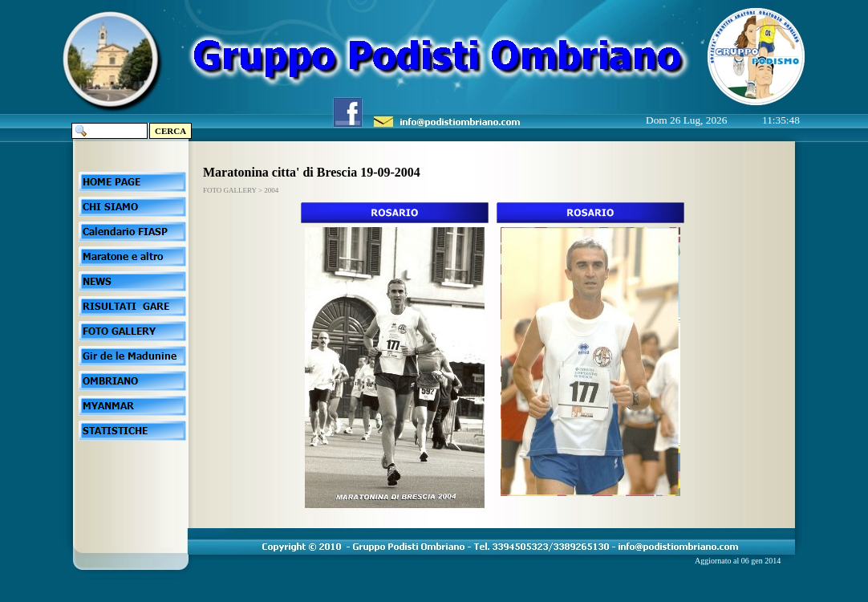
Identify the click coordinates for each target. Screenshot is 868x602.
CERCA (170, 131)
